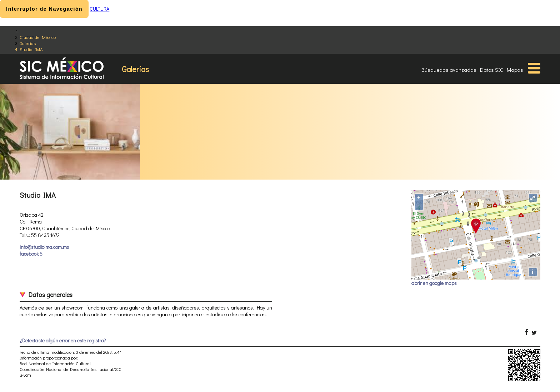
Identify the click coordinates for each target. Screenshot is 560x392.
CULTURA (99, 9)
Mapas (515, 70)
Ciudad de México (38, 37)
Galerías (28, 43)
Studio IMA (31, 49)
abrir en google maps (434, 283)
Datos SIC (492, 70)
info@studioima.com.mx (44, 247)
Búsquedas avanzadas (449, 70)
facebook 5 (31, 254)
